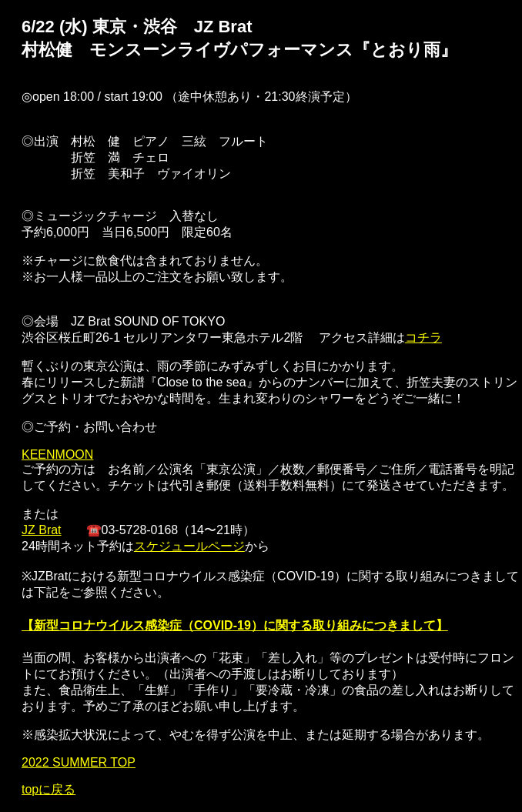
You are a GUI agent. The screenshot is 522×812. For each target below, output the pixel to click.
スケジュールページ (189, 546)
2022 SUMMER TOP (79, 762)
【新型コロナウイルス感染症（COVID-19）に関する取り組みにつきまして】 (235, 625)
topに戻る (49, 789)
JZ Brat (42, 530)
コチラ (423, 337)
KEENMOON (57, 454)
